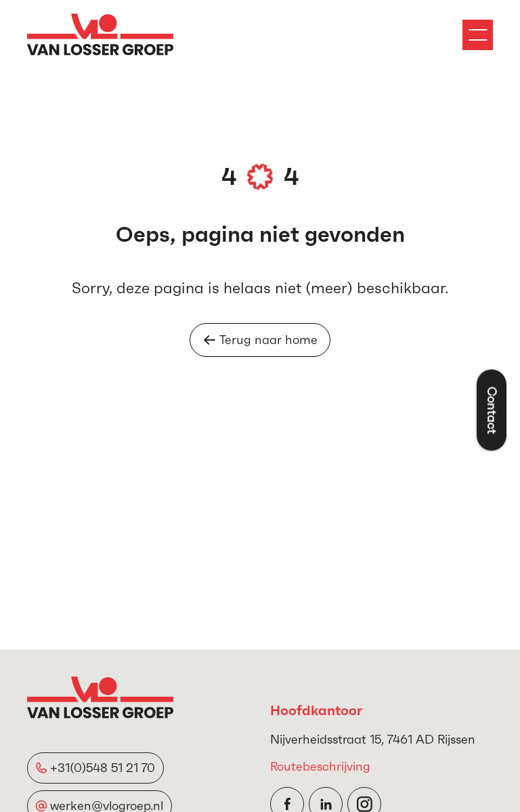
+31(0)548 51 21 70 (103, 768)
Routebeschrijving (320, 766)
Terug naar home (260, 340)
